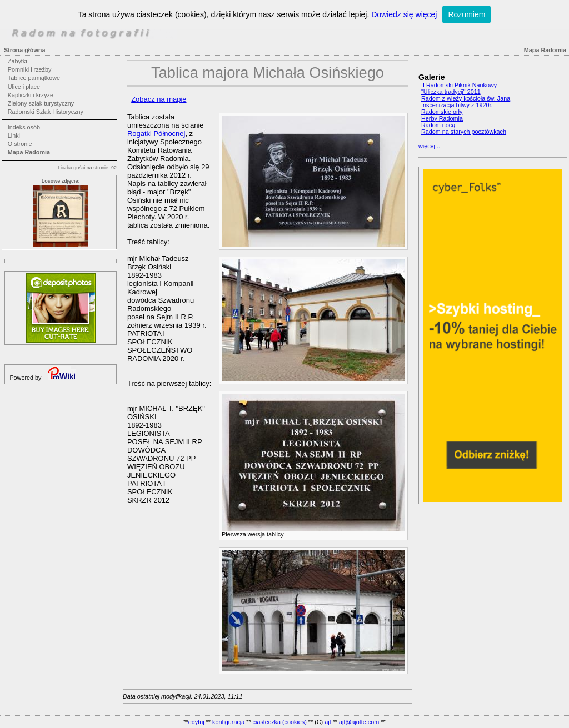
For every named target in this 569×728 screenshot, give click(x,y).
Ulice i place (24, 87)
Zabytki (18, 61)
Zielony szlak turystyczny (41, 103)
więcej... (429, 146)
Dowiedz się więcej (404, 14)
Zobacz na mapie (159, 99)
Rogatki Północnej (156, 134)
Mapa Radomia (29, 152)
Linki (14, 135)
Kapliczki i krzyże (31, 95)
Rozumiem (466, 14)
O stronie (20, 144)
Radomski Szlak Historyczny (46, 112)
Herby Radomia (442, 118)
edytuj (196, 722)
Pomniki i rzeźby (30, 69)
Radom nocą (438, 125)
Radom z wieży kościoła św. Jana (466, 98)
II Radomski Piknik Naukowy (459, 85)
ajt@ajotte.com (359, 722)
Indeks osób (24, 127)
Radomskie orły (442, 112)
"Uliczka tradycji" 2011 (451, 92)
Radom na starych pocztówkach (464, 132)
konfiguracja (228, 722)
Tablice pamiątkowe (34, 78)
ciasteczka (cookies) (280, 722)
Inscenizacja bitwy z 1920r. (457, 105)
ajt (328, 722)
